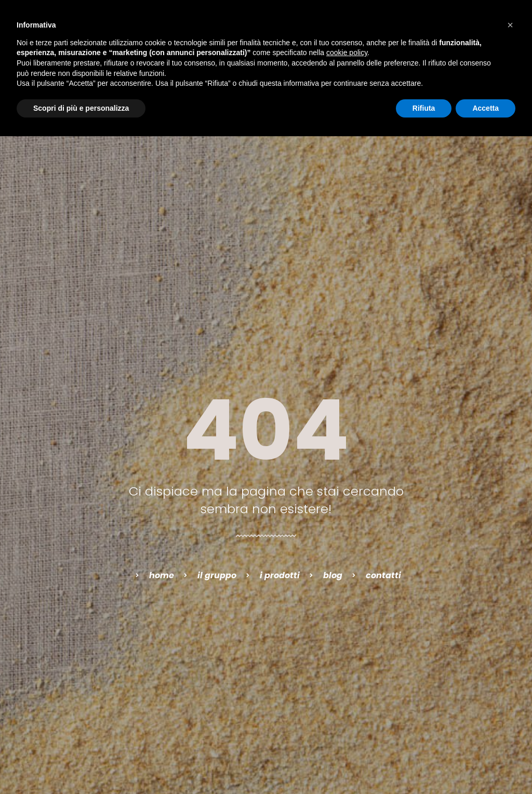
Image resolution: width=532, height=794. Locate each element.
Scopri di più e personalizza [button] (81, 108)
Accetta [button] (486, 108)
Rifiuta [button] (424, 108)
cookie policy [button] (347, 53)
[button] (510, 25)
